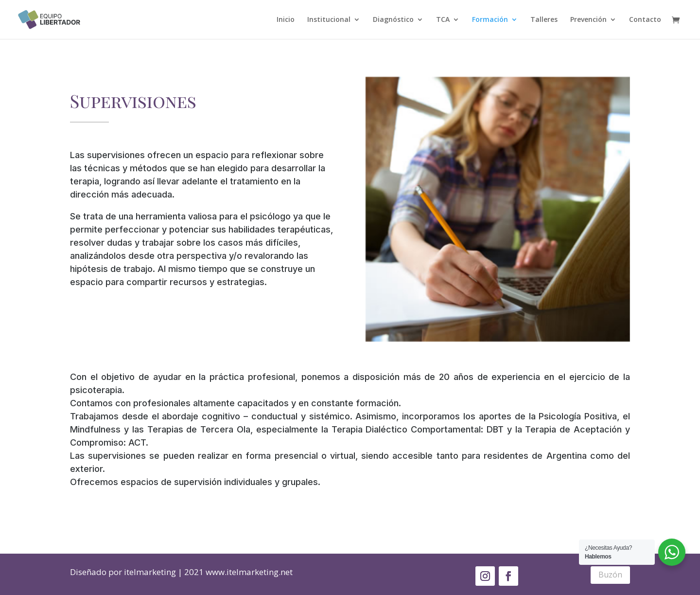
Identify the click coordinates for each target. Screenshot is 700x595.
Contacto (645, 20)
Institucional (329, 20)
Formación (490, 20)
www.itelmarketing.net (249, 572)
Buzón (610, 575)
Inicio (286, 20)
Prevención (588, 20)
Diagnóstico (393, 20)
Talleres (544, 20)
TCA (443, 20)
